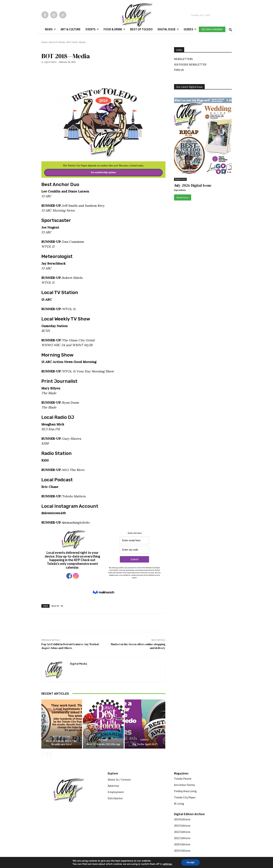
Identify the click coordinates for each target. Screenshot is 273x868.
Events (145, 740)
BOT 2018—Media (76, 42)
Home (45, 42)
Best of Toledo (57, 42)
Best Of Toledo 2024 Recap (103, 744)
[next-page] (49, 754)
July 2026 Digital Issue (193, 185)
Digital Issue (180, 179)
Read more (183, 197)
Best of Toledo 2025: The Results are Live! (62, 743)
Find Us (179, 70)
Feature (103, 740)
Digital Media (50, 62)
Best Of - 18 (57, 606)
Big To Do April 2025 (145, 744)
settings (167, 864)
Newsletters (183, 59)
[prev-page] (44, 754)
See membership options (103, 172)
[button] (230, 29)
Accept (190, 862)
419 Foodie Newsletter (190, 64)
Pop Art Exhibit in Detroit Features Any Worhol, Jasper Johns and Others (70, 646)
